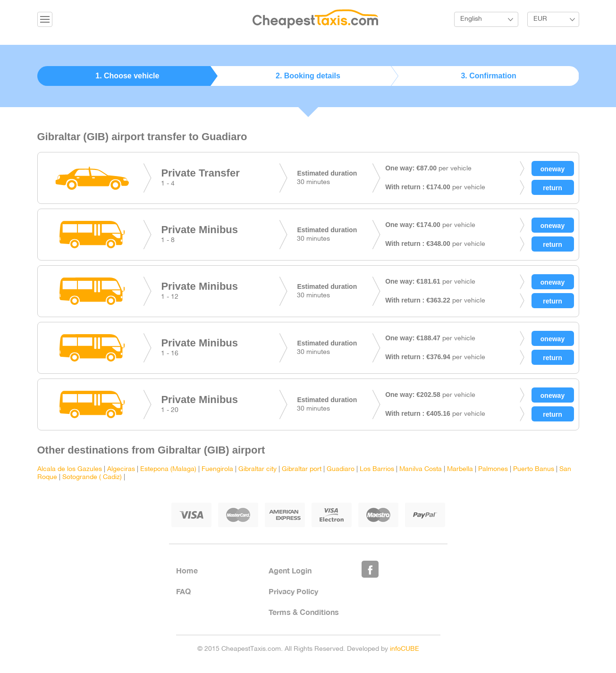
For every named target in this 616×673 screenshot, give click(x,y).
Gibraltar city (257, 469)
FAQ (183, 591)
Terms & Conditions (304, 612)
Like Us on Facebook (370, 569)
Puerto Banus (534, 469)
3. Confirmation (488, 76)
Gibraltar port (302, 469)
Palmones (493, 469)
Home (187, 570)
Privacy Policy (293, 591)
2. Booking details (308, 76)
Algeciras (121, 469)
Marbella (460, 469)
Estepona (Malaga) (168, 469)
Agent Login (290, 570)
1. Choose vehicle (127, 76)
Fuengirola (217, 469)
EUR (540, 19)
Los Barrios (377, 469)
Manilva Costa (421, 469)
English (471, 19)
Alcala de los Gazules (70, 469)
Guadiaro (341, 469)
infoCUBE (405, 649)
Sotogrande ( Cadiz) (92, 477)
